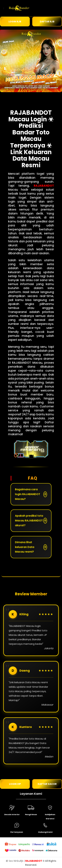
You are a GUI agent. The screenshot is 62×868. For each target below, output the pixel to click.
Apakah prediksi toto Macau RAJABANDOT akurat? (29, 521)
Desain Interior (12, 814)
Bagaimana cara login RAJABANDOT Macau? (28, 494)
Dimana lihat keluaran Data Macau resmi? (25, 547)
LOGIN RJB (15, 22)
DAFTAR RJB (47, 22)
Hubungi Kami (45, 832)
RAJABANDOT (44, 186)
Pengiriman (31, 814)
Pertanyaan (17, 832)
